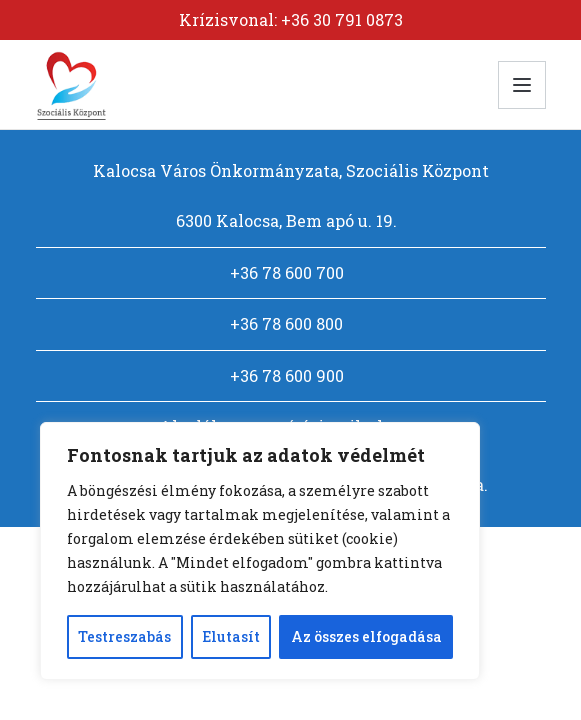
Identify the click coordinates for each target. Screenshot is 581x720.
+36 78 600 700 (287, 272)
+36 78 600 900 (287, 375)
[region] (260, 551)
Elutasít (231, 636)
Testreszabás (124, 636)
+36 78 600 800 (286, 323)
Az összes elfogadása (366, 636)
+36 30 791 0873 (342, 19)
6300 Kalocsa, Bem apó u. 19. (286, 220)
